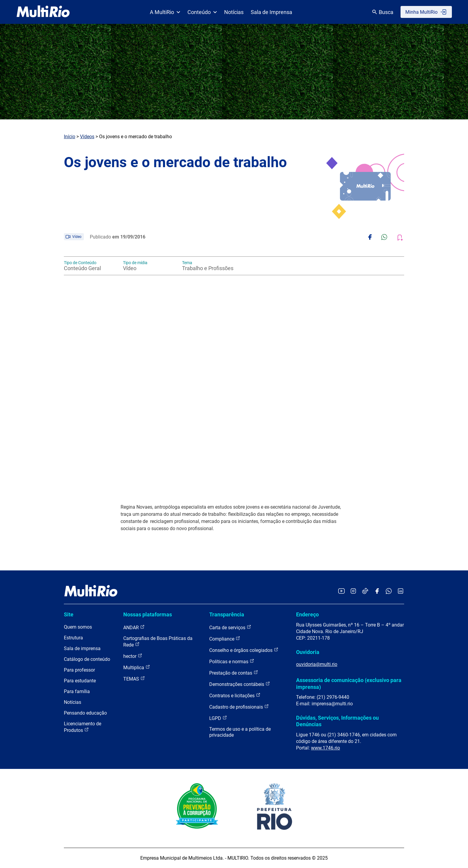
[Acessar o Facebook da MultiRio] (377, 591)
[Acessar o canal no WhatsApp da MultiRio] (389, 591)
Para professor (79, 670)
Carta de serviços (230, 627)
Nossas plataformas (148, 614)
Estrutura (73, 638)
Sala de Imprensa (271, 12)
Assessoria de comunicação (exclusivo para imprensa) (349, 683)
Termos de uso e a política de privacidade (240, 732)
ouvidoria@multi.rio (317, 664)
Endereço (307, 614)
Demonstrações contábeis (240, 684)
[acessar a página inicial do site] (43, 12)
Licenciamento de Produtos (83, 727)
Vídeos (87, 137)
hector (133, 656)
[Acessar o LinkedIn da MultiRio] (401, 591)
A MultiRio (165, 12)
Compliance (225, 639)
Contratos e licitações (235, 695)
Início (70, 137)
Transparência (227, 614)
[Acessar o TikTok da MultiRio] (365, 591)
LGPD (218, 718)
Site (69, 614)
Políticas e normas (232, 661)
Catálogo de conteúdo (87, 659)
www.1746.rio (325, 748)
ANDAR (134, 627)
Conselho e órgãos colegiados (244, 650)
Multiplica (137, 667)
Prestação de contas (234, 673)
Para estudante (80, 681)
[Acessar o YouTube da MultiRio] (341, 591)
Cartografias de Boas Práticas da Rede (158, 642)
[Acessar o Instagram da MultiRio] (353, 591)
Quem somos (78, 627)
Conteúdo (202, 12)
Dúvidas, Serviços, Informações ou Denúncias (337, 721)
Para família (77, 691)
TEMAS (134, 679)
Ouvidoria (308, 652)
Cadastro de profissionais (239, 707)
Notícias (234, 12)
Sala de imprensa (82, 648)
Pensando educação (85, 713)
